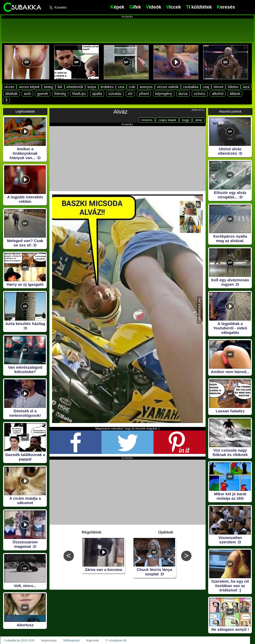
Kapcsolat (93, 640)
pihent (144, 94)
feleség (60, 94)
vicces (9, 87)
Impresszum (49, 640)
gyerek (42, 94)
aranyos (146, 87)
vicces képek (29, 87)
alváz (199, 120)
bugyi (186, 120)
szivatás (115, 94)
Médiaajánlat (71, 640)
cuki (132, 87)
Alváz (120, 112)
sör (130, 94)
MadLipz (79, 94)
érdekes (107, 87)
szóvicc (200, 94)
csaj (206, 87)
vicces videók (168, 87)
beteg (49, 87)
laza (246, 87)
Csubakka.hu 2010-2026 (19, 640)
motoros (147, 120)
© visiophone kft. (117, 640)
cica (121, 87)
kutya (92, 87)
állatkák (11, 94)
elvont (218, 87)
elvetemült (75, 87)
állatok (235, 94)
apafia (97, 94)
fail (60, 87)
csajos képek (167, 120)
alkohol (218, 94)
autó (27, 94)
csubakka (191, 87)
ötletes (233, 87)
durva (183, 94)
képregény (164, 94)
